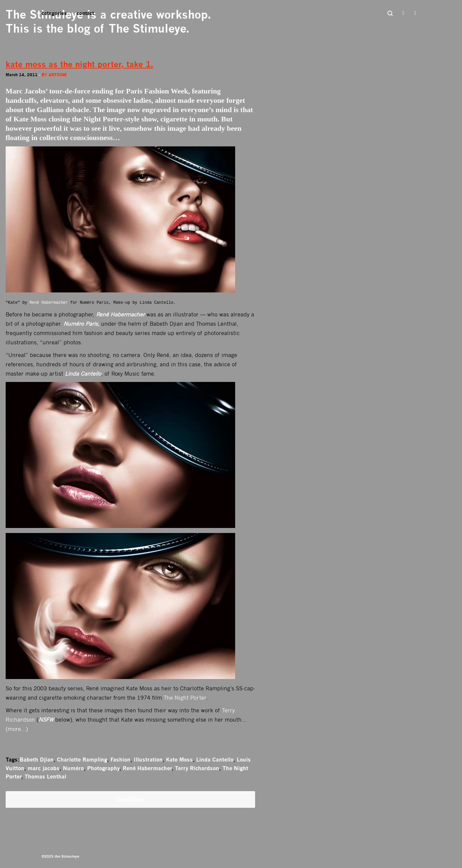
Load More (130, 799)
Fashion (120, 760)
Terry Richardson (197, 768)
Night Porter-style (111, 119)
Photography (103, 768)
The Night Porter (185, 698)
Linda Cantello (215, 760)
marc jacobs (44, 768)
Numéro (73, 768)
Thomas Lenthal (45, 777)
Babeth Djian (37, 760)
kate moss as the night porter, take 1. (79, 64)
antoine (58, 75)
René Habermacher (49, 303)
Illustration (148, 760)
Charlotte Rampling (82, 760)
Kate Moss (179, 760)
